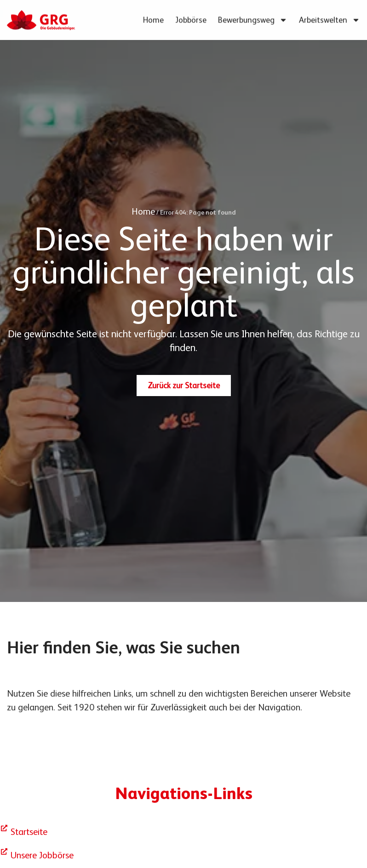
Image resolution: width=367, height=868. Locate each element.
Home (153, 18)
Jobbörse (191, 18)
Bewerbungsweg (253, 18)
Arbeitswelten (330, 18)
